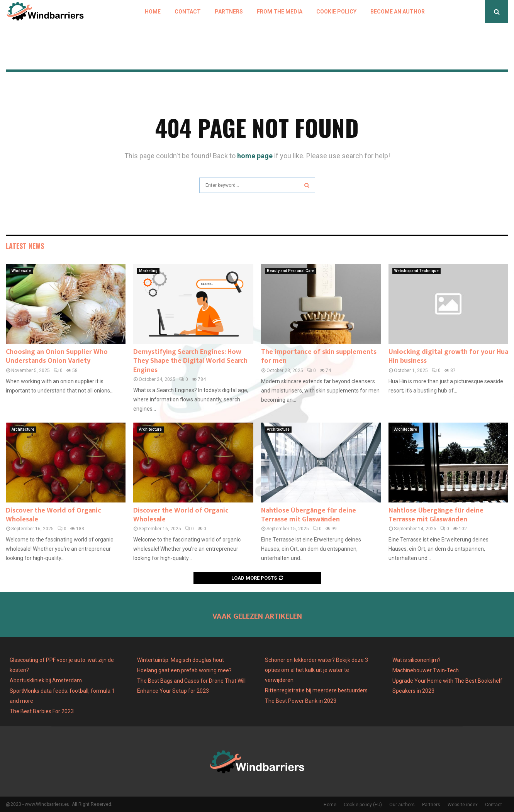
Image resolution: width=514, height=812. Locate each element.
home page (255, 156)
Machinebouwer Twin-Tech (426, 670)
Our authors (402, 805)
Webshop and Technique (416, 271)
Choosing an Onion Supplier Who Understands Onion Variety (57, 356)
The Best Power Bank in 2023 (301, 701)
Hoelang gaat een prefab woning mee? (184, 670)
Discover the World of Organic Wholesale (53, 515)
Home (153, 12)
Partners (229, 12)
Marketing (148, 271)
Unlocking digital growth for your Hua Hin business (448, 356)
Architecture (23, 429)
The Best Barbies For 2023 (42, 711)
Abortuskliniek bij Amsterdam (46, 680)
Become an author (398, 12)
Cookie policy (336, 12)
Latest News (25, 246)
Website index (463, 805)
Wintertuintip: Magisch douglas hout (181, 660)
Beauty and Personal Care (291, 271)
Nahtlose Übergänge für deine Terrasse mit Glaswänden (309, 515)
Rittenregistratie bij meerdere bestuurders (316, 690)
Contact (188, 12)
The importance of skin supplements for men (319, 356)
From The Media (280, 12)
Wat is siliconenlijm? (416, 660)
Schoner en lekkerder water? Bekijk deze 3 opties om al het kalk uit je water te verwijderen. (316, 670)
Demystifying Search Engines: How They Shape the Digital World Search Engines (190, 361)
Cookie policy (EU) (363, 805)
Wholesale (21, 271)
